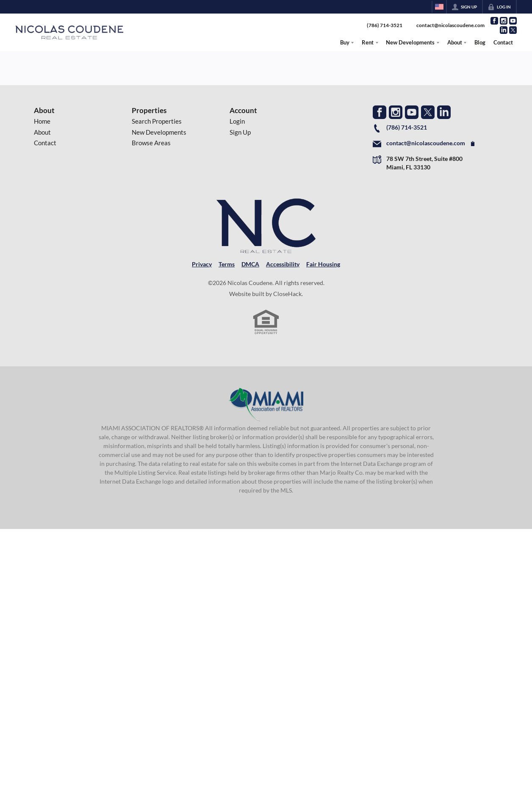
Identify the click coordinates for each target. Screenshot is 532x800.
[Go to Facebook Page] (494, 21)
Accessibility (283, 264)
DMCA (250, 264)
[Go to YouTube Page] (513, 21)
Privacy (202, 264)
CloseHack (287, 294)
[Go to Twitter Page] (513, 30)
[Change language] (439, 7)
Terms (227, 264)
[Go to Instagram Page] (504, 21)
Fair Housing (323, 264)
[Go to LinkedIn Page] (504, 30)
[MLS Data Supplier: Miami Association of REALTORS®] (266, 404)
